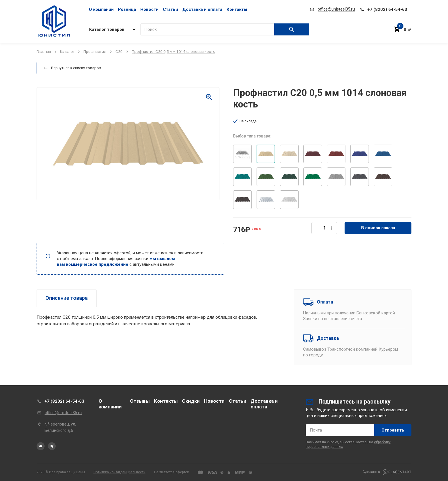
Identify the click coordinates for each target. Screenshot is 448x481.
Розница (127, 9)
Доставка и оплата (202, 9)
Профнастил (95, 51)
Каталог (67, 51)
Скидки (191, 401)
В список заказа (378, 228)
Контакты (237, 9)
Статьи (170, 9)
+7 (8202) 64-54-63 (64, 401)
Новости (149, 9)
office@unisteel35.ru (63, 413)
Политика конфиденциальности (119, 472)
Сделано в (387, 472)
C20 (119, 51)
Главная (44, 51)
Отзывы (140, 401)
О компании (101, 9)
